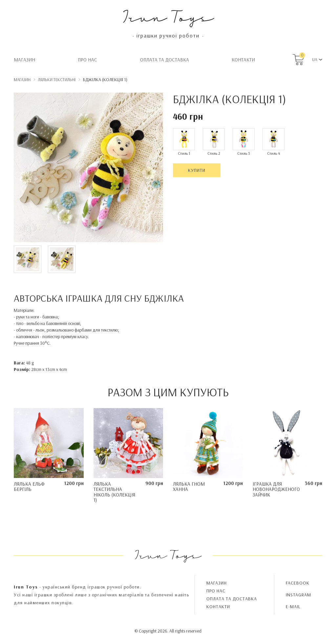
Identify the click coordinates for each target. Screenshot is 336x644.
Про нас (87, 60)
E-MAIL (293, 607)
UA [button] (315, 59)
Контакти (243, 60)
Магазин (24, 60)
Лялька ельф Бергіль (29, 487)
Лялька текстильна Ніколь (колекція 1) (114, 492)
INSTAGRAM (298, 595)
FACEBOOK (298, 583)
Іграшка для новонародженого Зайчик (276, 489)
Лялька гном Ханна (189, 487)
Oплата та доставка (165, 60)
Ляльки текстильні (57, 80)
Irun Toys (168, 16)
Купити (197, 170)
